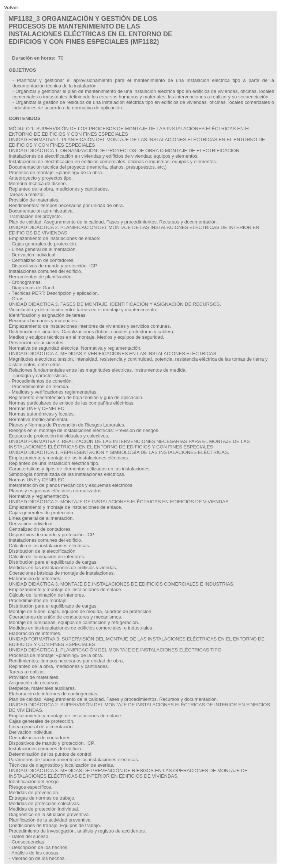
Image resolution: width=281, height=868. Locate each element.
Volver (11, 7)
